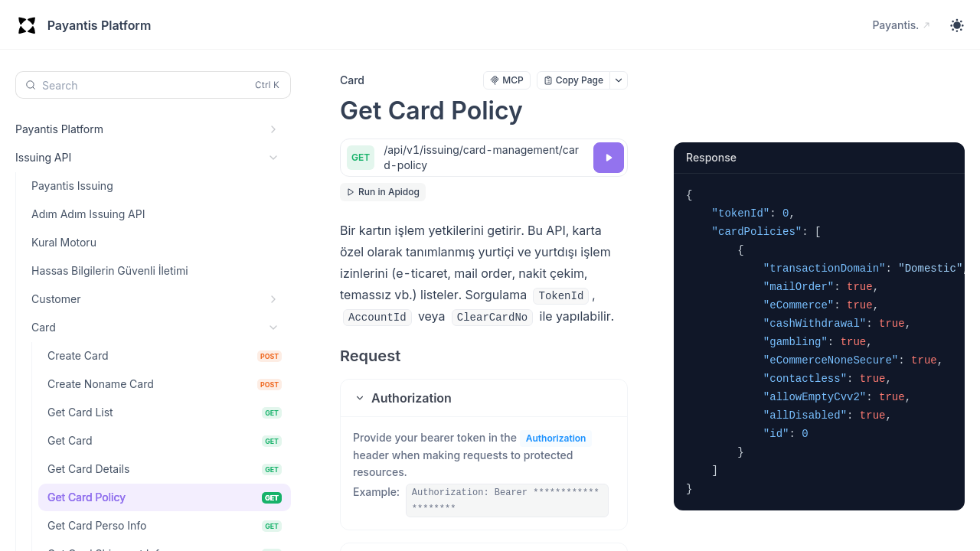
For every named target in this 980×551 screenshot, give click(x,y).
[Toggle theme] (957, 25)
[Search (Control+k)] (153, 85)
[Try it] (609, 158)
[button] (484, 398)
